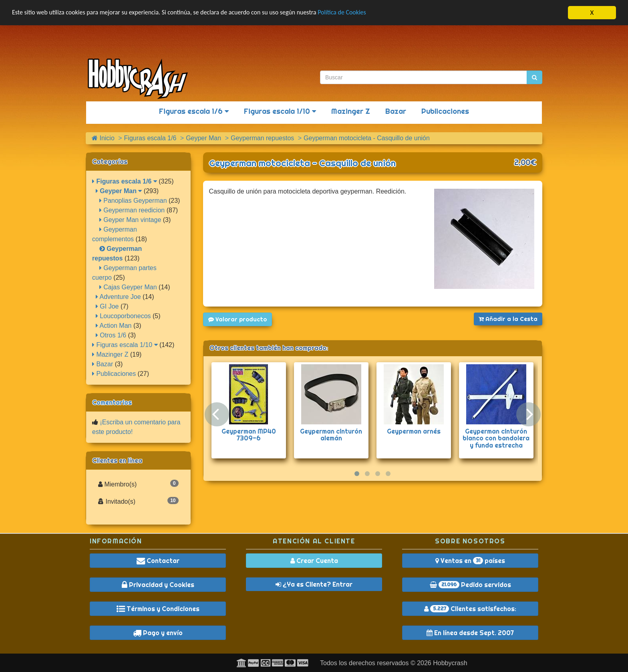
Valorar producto (238, 319)
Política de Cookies (364, 13)
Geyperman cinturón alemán (331, 435)
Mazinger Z (351, 111)
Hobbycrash (450, 663)
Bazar (396, 111)
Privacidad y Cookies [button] (158, 585)
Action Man (114, 326)
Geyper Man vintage (130, 220)
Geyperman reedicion (132, 210)
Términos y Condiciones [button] (158, 609)
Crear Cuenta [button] (314, 561)
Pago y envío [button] (158, 633)
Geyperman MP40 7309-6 (249, 435)
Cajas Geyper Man (128, 287)
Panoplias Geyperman (133, 201)
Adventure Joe (118, 297)
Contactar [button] (158, 561)
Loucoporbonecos (123, 316)
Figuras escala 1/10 (280, 111)
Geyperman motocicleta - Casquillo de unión (302, 163)
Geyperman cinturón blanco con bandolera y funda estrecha (496, 438)
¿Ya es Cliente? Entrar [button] (314, 584)
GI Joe (107, 306)
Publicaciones (445, 111)
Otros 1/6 (111, 335)
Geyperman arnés (414, 431)
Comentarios (112, 402)
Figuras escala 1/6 (194, 111)
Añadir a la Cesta (508, 319)
